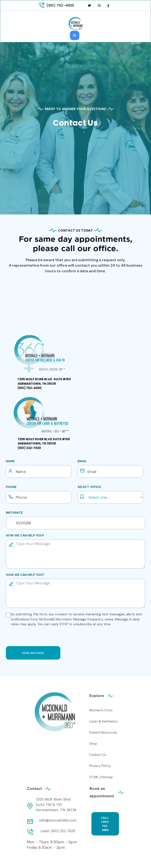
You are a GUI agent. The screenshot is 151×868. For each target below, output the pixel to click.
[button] (75, 35)
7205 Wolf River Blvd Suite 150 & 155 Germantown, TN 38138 (56, 804)
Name (10, 461)
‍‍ (44, 384)
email (82, 461)
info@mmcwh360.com (58, 820)
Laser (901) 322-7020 (58, 831)
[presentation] (36, 635)
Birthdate (14, 513)
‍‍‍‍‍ (44, 444)
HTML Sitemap (101, 777)
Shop (93, 743)
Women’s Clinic (101, 710)
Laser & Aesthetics (104, 721)
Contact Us (98, 755)
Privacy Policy (100, 766)
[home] (76, 24)
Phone (11, 487)
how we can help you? (25, 535)
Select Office (89, 487)
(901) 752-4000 (60, 5)
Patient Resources (103, 732)
